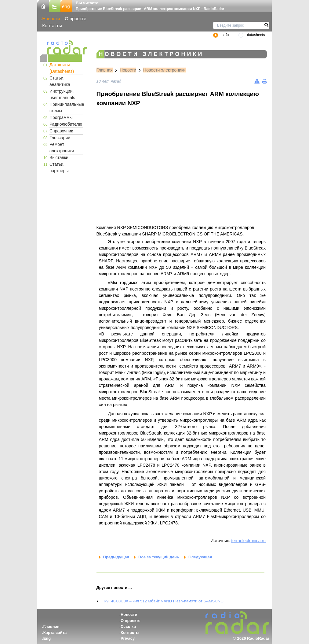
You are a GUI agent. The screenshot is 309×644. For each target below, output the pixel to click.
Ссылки (128, 626)
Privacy (128, 638)
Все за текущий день (159, 557)
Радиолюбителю (66, 124)
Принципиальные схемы (66, 107)
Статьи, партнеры (59, 167)
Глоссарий (60, 138)
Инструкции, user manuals (62, 94)
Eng (47, 638)
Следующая (200, 557)
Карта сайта (55, 633)
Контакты (52, 26)
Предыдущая (116, 557)
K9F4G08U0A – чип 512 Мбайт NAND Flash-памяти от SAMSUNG (164, 601)
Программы (61, 117)
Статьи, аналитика (60, 81)
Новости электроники (164, 70)
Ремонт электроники (62, 148)
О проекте (75, 19)
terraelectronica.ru (248, 541)
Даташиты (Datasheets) (62, 68)
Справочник (61, 131)
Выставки (59, 157)
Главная (105, 70)
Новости (51, 19)
